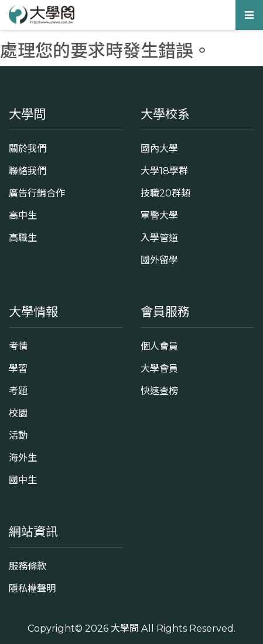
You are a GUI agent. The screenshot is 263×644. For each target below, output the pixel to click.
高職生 (23, 238)
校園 (18, 413)
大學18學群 (164, 171)
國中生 (23, 480)
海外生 (23, 457)
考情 (18, 346)
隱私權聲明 (32, 588)
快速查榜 (159, 391)
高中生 (23, 215)
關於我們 (28, 148)
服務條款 (28, 566)
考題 (18, 391)
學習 (18, 368)
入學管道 (159, 238)
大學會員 (159, 368)
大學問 (125, 628)
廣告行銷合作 (37, 193)
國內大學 (159, 148)
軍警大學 (159, 215)
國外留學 (159, 260)
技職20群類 (165, 193)
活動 (18, 435)
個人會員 (159, 346)
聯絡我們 (28, 171)
